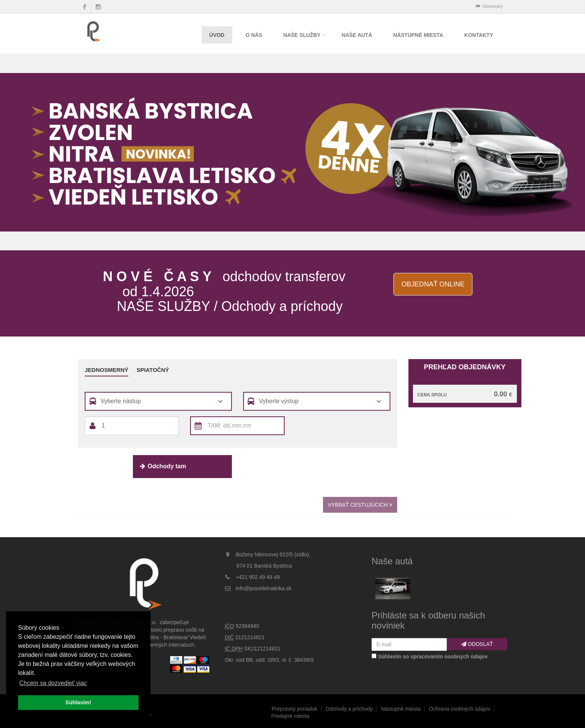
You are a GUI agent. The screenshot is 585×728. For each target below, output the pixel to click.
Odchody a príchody (349, 709)
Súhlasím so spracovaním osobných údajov (433, 656)
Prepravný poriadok (295, 709)
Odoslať (477, 644)
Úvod (217, 35)
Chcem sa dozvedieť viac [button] (53, 683)
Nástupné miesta (418, 35)
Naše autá (357, 35)
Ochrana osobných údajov (459, 709)
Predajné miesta (290, 716)
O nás (254, 35)
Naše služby (302, 35)
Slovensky (489, 6)
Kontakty (479, 35)
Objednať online (433, 284)
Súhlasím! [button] (78, 702)
